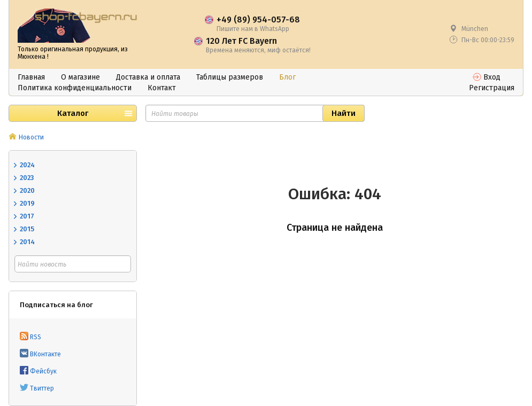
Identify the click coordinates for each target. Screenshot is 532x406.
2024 (27, 165)
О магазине (80, 77)
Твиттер (37, 388)
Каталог (73, 113)
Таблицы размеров (230, 77)
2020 (27, 190)
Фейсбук (38, 371)
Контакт (162, 88)
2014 (27, 242)
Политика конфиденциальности (75, 88)
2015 (27, 229)
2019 (27, 203)
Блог (287, 77)
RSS (30, 337)
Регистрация (492, 88)
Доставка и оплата (148, 77)
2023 (27, 178)
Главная (31, 77)
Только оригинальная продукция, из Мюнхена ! (73, 53)
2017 (27, 216)
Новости (31, 137)
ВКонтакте (40, 354)
